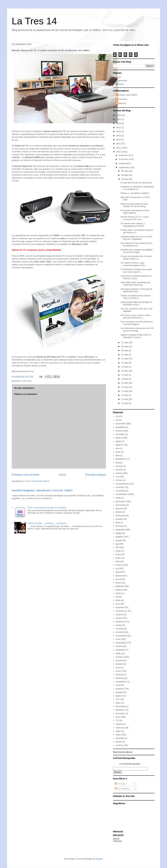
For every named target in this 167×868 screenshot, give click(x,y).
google (119, 540)
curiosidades (121, 494)
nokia (118, 653)
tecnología (120, 706)
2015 (119, 136)
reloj (118, 667)
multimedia (27, 381)
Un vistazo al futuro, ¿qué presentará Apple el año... (134, 264)
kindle (118, 593)
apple (118, 438)
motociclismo (122, 636)
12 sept (125, 395)
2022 (119, 119)
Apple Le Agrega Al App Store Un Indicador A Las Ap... (136, 336)
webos (119, 742)
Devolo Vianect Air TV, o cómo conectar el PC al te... (135, 218)
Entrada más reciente (26, 475)
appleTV (119, 445)
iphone (119, 576)
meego (119, 625)
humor (119, 554)
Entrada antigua (96, 475)
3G (117, 420)
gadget (119, 533)
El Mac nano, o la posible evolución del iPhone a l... (137, 231)
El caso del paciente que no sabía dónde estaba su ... (136, 257)
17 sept (125, 375)
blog (118, 463)
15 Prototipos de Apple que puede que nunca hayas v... (136, 271)
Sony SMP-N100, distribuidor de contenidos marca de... (136, 284)
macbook (120, 607)
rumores (119, 675)
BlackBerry (121, 459)
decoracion (121, 501)
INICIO (116, 839)
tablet (118, 696)
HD (117, 547)
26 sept (125, 346)
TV (117, 720)
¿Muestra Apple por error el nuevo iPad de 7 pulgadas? (136, 238)
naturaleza (121, 650)
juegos (119, 590)
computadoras (122, 484)
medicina (120, 622)
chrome (119, 470)
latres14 (122, 103)
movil (118, 639)
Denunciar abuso (123, 752)
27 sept (125, 342)
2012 (119, 144)
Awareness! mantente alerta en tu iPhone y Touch (136, 277)
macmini (119, 615)
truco (118, 717)
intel (118, 561)
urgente (119, 724)
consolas (120, 487)
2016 (119, 131)
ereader (119, 519)
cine (118, 477)
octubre (122, 163)
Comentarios (122, 789)
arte (117, 448)
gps (117, 544)
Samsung (120, 678)
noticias (119, 657)
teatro (118, 703)
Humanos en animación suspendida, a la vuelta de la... (137, 188)
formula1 (120, 526)
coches (119, 480)
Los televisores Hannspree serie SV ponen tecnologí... (137, 329)
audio (118, 452)
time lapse (120, 713)
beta (118, 455)
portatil (119, 664)
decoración (121, 505)
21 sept (125, 359)
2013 (119, 140)
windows (120, 745)
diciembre (123, 155)
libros (118, 600)
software (120, 689)
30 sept (125, 171)
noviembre (124, 159)
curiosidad (120, 491)
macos (119, 618)
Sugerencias (121, 81)
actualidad (120, 427)
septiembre (124, 167)
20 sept (125, 363)
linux (118, 604)
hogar (118, 551)
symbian (119, 692)
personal (120, 660)
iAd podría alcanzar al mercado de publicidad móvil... (137, 290)
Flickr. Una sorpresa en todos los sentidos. (47, 508)
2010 (119, 152)
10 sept (125, 403)
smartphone (121, 682)
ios (117, 568)
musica (119, 646)
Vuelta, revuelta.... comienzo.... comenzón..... (48, 523)
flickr (118, 523)
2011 (119, 148)
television (120, 710)
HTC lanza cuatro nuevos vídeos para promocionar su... (136, 317)
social (118, 685)
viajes (118, 731)
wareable (120, 738)
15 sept (125, 383)
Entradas (120, 784)
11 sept (125, 399)
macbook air (121, 611)
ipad (118, 572)
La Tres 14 (34, 21)
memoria (120, 629)
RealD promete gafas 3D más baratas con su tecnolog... (134, 205)
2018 (119, 123)
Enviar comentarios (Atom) (37, 481)
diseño (119, 512)
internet (119, 565)
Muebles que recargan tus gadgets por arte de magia (137, 251)
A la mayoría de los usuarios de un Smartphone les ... (137, 244)
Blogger (99, 859)
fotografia (120, 530)
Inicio (62, 475)
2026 (119, 115)
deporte (119, 508)
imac (118, 558)
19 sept (125, 367)
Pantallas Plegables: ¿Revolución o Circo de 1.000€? (42, 490)
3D (117, 416)
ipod (118, 579)
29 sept (125, 175)
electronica (121, 516)
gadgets (119, 537)
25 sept (125, 350)
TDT (118, 699)
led (117, 597)
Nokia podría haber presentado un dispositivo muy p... (136, 303)
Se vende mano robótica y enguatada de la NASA (133, 225)
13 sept (125, 391)
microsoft (120, 632)
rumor (118, 671)
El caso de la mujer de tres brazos (136, 183)
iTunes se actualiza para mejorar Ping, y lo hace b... (136, 297)
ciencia (119, 473)
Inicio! (118, 77)
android (119, 431)
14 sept (125, 387)
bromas (119, 466)
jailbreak (119, 586)
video (118, 735)
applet (118, 441)
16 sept (125, 379)
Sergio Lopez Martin (128, 95)
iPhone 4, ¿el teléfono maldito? (135, 193)
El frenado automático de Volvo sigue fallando (135, 212)
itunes (118, 583)
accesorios (121, 424)
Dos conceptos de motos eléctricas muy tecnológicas (137, 323)
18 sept (125, 371)
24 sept (125, 355)
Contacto (120, 84)
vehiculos (120, 728)
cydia (118, 498)
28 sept (125, 179)
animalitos (120, 434)
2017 (119, 127)
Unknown (123, 99)
